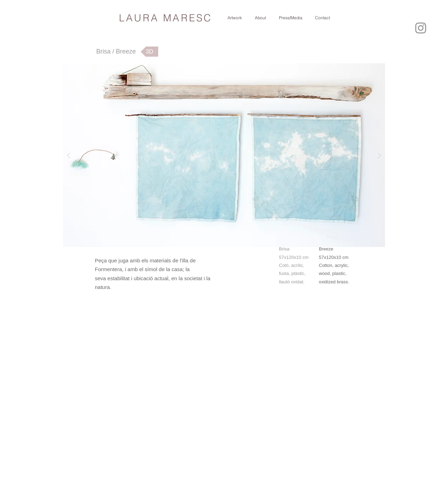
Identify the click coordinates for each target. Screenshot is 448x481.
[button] (224, 155)
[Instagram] (421, 28)
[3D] (149, 52)
